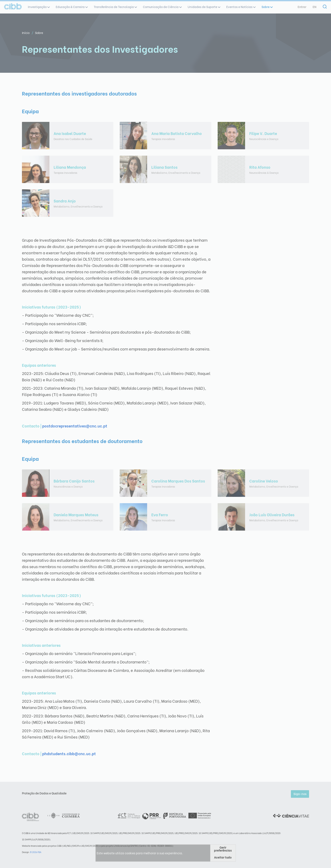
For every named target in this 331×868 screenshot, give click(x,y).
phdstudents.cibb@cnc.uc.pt (69, 753)
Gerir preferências (223, 849)
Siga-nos (300, 794)
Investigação (39, 7)
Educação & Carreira (72, 7)
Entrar (302, 7)
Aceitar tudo (223, 857)
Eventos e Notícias (241, 7)
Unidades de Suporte (204, 7)
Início (26, 33)
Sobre (267, 7)
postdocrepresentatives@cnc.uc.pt (75, 426)
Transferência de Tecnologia (115, 7)
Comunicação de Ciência (162, 7)
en (315, 7)
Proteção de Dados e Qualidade (44, 793)
